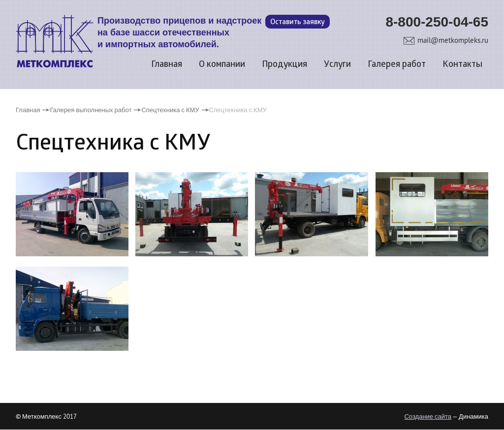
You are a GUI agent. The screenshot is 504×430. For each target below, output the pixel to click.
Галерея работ (397, 65)
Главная (167, 65)
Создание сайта (428, 416)
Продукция (284, 65)
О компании (222, 65)
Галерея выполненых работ (91, 110)
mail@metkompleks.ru (453, 40)
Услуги (337, 65)
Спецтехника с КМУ (170, 110)
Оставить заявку (298, 22)
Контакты (462, 65)
